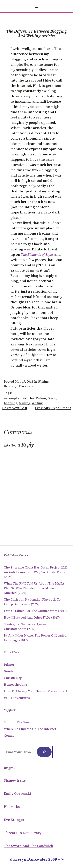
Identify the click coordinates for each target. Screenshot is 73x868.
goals (52, 398)
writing (37, 403)
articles (29, 398)
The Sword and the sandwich (29, 846)
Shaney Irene (15, 780)
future (41, 398)
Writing (43, 381)
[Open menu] (37, 8)
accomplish (13, 398)
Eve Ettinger (14, 820)
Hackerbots (14, 807)
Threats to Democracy (23, 833)
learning (11, 403)
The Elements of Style (37, 254)
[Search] (44, 752)
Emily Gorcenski (17, 793)
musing (24, 403)
